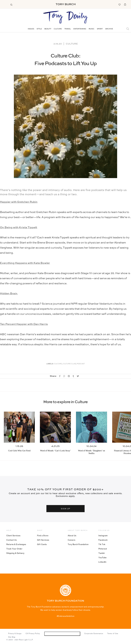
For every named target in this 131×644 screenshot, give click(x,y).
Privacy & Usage (15, 634)
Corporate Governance (94, 634)
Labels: (50, 364)
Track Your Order (14, 549)
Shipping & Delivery (15, 553)
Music (92, 29)
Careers (72, 540)
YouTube (103, 558)
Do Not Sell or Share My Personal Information (62, 634)
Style (39, 29)
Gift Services (43, 540)
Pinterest (103, 549)
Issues (31, 29)
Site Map (12, 637)
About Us (72, 536)
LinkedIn (102, 562)
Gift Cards (42, 544)
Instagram (103, 536)
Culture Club (69, 364)
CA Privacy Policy (33, 634)
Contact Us (12, 540)
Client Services (13, 536)
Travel (68, 29)
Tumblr (102, 553)
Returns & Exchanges (16, 544)
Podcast (81, 364)
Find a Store (43, 536)
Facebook (103, 540)
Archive (109, 29)
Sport (100, 29)
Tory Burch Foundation (78, 544)
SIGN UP (65, 509)
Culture (58, 29)
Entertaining (80, 29)
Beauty (48, 29)
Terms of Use (113, 634)
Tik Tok (102, 544)
